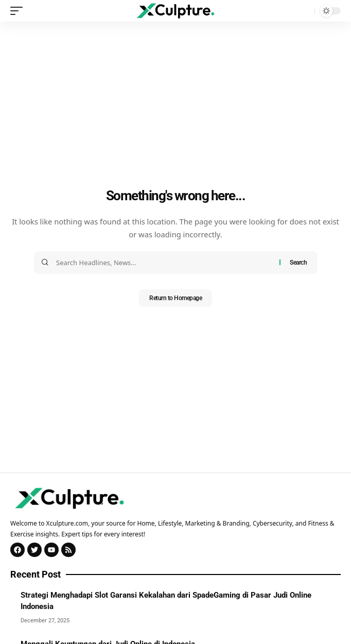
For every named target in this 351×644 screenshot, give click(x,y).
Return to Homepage (175, 298)
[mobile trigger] (19, 11)
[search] (304, 11)
